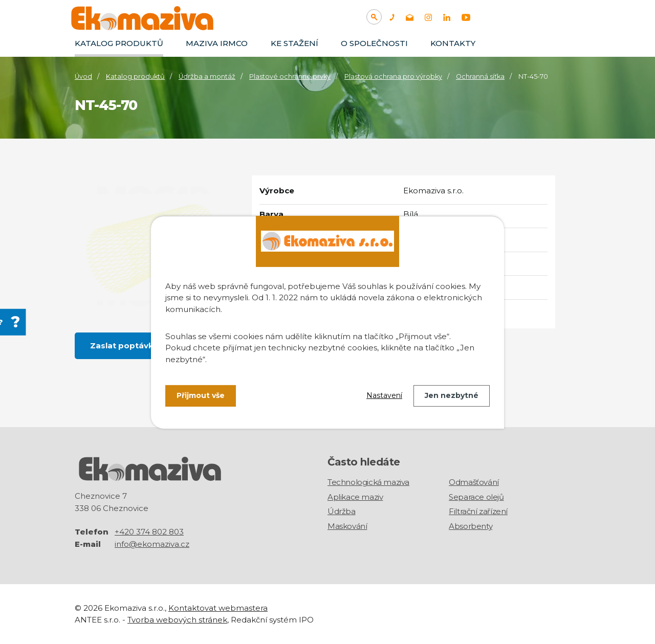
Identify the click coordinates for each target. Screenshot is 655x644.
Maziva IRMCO (217, 43)
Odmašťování (474, 482)
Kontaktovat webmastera (218, 608)
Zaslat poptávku (124, 346)
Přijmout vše (201, 395)
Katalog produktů (119, 43)
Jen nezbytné (452, 395)
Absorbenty (471, 526)
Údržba (342, 511)
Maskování (347, 526)
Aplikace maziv (355, 497)
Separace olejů (476, 497)
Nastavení (384, 395)
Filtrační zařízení (478, 511)
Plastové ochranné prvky (290, 76)
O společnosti (374, 43)
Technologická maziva (368, 482)
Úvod (83, 76)
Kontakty (453, 43)
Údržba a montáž (207, 76)
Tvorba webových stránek (177, 620)
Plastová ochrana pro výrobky (393, 76)
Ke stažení (294, 43)
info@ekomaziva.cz (152, 544)
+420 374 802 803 (149, 532)
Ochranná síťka (480, 76)
